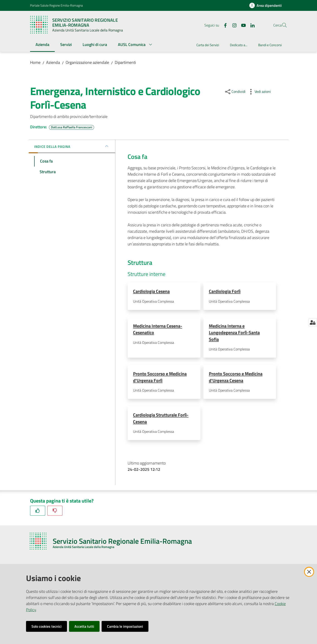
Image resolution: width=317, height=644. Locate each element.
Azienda (53, 62)
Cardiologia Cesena (151, 291)
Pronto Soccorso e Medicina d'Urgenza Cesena (236, 378)
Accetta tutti (84, 626)
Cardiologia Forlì (225, 291)
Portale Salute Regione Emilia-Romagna (56, 5)
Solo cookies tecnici (46, 626)
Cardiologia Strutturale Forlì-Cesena (161, 419)
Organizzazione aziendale (87, 62)
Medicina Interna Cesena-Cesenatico (158, 330)
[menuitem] (42, 45)
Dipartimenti (125, 62)
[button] (282, 25)
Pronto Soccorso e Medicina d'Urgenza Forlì (160, 378)
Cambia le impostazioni (125, 626)
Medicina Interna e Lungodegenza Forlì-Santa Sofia (234, 333)
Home (35, 62)
